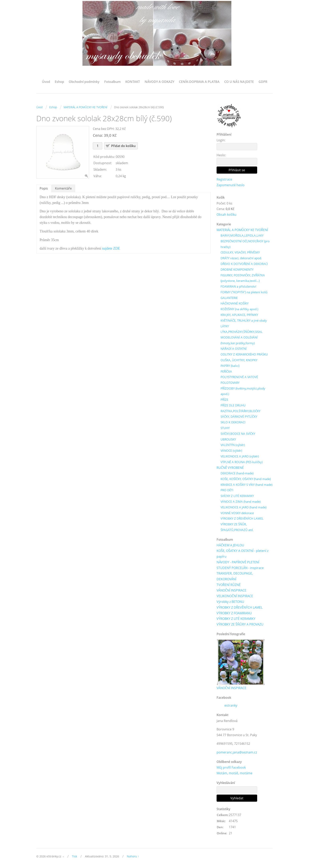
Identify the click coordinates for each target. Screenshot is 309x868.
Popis (44, 188)
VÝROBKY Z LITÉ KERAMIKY (236, 619)
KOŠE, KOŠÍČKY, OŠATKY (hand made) (246, 479)
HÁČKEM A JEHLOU (230, 546)
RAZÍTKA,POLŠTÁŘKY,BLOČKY (240, 411)
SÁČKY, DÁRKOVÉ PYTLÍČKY (239, 417)
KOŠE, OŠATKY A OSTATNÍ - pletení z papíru (242, 554)
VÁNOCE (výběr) (231, 451)
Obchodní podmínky (84, 82)
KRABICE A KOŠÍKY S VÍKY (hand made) (246, 485)
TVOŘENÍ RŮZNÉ (229, 586)
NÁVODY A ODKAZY (159, 82)
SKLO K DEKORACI (233, 423)
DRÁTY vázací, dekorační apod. (241, 258)
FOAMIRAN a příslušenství (238, 287)
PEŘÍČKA (226, 372)
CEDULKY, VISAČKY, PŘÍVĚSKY (240, 253)
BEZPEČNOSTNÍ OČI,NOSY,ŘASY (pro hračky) (245, 244)
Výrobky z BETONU (230, 602)
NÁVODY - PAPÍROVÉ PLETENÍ (238, 563)
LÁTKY (225, 326)
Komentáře (63, 188)
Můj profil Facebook (231, 768)
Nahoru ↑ (133, 857)
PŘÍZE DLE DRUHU (233, 406)
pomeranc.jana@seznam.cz (237, 753)
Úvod (46, 82)
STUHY (225, 428)
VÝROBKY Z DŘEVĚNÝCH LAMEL (242, 519)
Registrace (224, 179)
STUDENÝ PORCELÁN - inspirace (240, 568)
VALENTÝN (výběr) (233, 445)
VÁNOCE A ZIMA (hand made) (241, 502)
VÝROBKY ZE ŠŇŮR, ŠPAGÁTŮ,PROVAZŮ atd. (237, 528)
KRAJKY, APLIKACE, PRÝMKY (239, 315)
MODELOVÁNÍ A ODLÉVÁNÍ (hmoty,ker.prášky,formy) (239, 341)
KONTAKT (133, 82)
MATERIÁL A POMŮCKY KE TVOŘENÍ (86, 107)
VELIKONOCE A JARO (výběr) (240, 457)
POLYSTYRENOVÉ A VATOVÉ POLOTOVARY (239, 380)
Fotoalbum (112, 82)
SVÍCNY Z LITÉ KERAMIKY (237, 496)
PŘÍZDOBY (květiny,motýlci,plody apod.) (243, 392)
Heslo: (221, 155)
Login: (221, 140)
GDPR (263, 82)
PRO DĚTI (227, 491)
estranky (231, 706)
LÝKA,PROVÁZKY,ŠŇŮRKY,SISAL (242, 332)
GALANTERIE (229, 298)
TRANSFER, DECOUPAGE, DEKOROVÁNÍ (235, 577)
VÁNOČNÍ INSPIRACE (231, 591)
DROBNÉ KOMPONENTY (237, 270)
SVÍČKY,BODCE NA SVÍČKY (238, 434)
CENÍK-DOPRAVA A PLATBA (199, 82)
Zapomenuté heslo (231, 185)
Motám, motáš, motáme (235, 774)
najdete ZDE (111, 248)
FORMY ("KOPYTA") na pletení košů (244, 292)
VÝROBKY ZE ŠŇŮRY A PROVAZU (240, 625)
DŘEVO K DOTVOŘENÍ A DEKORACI (244, 264)
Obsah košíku (227, 215)
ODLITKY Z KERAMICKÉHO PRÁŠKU (244, 355)
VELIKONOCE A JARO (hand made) (243, 508)
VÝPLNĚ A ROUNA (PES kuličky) (242, 462)
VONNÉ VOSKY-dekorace (237, 514)
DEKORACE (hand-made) (237, 474)
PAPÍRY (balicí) (230, 366)
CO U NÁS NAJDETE (239, 82)
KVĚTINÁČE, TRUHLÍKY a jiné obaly (244, 321)
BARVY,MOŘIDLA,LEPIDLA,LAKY (242, 236)
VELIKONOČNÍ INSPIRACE (235, 597)
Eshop (59, 82)
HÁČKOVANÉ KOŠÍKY (235, 304)
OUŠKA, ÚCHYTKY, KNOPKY (239, 360)
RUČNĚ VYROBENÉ (230, 468)
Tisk (74, 857)
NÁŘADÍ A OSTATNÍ (234, 349)
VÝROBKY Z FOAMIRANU (234, 614)
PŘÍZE (224, 400)
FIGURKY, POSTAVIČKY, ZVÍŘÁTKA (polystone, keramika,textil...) (243, 278)
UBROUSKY (228, 440)
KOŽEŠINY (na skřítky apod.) (239, 309)
